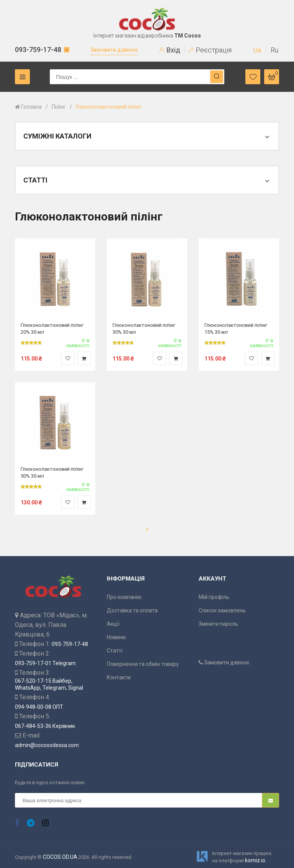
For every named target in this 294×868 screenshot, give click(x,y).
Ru (274, 50)
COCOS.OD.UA (60, 857)
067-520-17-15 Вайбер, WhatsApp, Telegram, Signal (49, 684)
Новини (116, 637)
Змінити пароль (218, 624)
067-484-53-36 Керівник (45, 726)
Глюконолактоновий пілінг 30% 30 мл (144, 328)
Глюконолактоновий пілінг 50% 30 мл (52, 472)
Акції (113, 624)
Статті (115, 651)
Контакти (119, 677)
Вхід (170, 50)
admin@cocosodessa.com (47, 745)
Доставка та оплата (132, 610)
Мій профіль (214, 597)
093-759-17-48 (38, 50)
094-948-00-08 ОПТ (39, 707)
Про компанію (124, 597)
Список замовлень (222, 610)
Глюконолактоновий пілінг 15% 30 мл (236, 328)
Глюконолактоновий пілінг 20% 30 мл (52, 328)
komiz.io (255, 860)
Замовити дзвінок (114, 50)
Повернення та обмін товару (143, 664)
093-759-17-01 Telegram (45, 663)
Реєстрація (210, 50)
